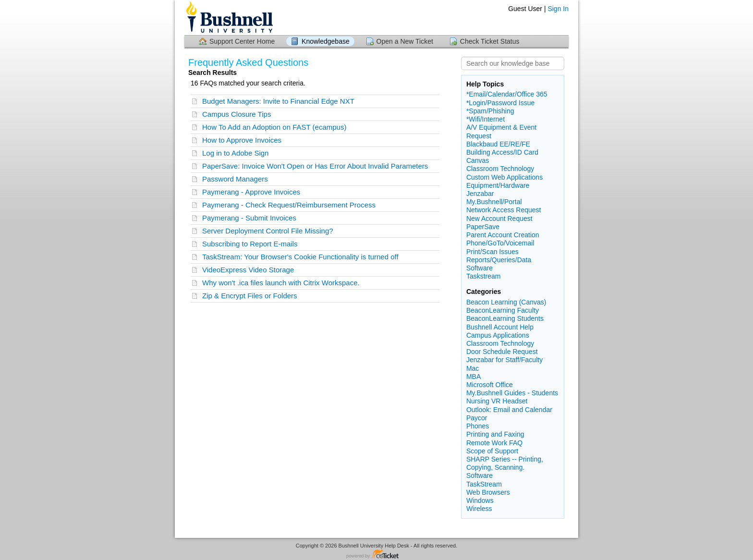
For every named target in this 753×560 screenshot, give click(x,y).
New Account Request (499, 219)
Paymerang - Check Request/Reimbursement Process (289, 205)
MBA (474, 377)
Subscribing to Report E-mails (250, 244)
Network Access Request (504, 210)
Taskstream (484, 276)
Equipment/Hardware (498, 185)
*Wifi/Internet (486, 119)
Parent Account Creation (503, 235)
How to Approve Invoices (242, 140)
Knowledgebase (326, 41)
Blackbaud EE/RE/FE (498, 144)
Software (480, 268)
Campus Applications (498, 335)
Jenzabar (480, 194)
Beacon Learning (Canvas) (506, 302)
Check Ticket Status (490, 41)
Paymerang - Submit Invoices (249, 218)
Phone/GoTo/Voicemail (500, 243)
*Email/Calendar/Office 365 (507, 94)
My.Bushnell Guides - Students (512, 393)
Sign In (558, 9)
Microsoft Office (490, 385)
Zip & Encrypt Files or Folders (250, 296)
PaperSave (483, 227)
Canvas (478, 160)
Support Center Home (242, 41)
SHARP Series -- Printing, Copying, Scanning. (505, 463)
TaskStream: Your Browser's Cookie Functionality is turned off (300, 257)
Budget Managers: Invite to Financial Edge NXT (278, 101)
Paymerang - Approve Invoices (251, 192)
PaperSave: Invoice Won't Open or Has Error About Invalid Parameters (315, 166)
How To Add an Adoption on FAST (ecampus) (274, 127)
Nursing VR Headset (497, 401)
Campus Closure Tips (237, 114)
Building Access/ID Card (502, 152)
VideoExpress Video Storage (248, 270)
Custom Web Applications (504, 177)
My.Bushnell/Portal (494, 202)
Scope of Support (492, 451)
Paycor (477, 418)
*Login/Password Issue (500, 103)
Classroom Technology (500, 169)
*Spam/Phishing (490, 111)
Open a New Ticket (405, 41)
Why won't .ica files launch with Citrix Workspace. (281, 283)
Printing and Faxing (495, 434)
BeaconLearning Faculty (503, 310)
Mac (473, 368)
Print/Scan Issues (492, 252)
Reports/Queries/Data (499, 260)
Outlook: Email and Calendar (509, 410)
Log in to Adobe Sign (235, 153)
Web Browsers (488, 492)
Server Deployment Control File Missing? (268, 231)
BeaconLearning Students (505, 318)
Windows (480, 500)
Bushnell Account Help (500, 327)
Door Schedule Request (502, 352)
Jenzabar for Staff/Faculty (504, 360)
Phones (478, 426)
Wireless (479, 509)
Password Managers (235, 179)
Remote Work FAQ (494, 443)
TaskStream (484, 484)
